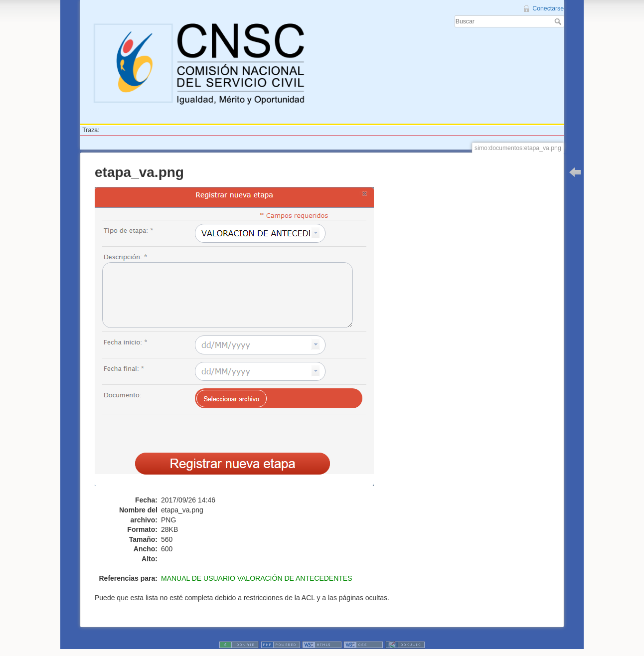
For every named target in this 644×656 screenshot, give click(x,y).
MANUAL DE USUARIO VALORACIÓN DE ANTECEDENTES (257, 578)
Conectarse (548, 8)
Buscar (559, 21)
